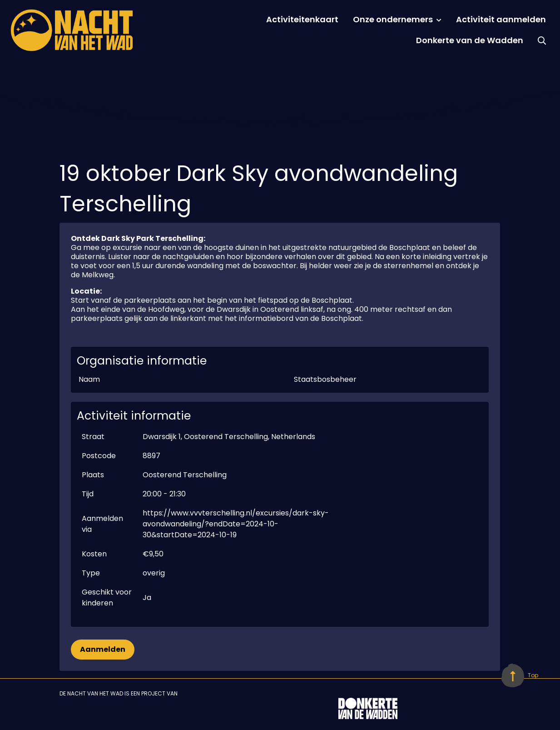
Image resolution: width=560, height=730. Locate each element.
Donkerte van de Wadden (470, 40)
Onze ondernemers (393, 19)
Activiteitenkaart (302, 19)
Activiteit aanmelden (501, 19)
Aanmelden (103, 649)
